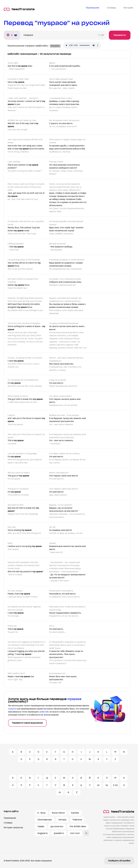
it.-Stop (41, 813)
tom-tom (75, 833)
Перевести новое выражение (27, 723)
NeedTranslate (19, 9)
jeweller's (59, 833)
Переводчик (10, 818)
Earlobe (75, 813)
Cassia (41, 826)
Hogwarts (42, 833)
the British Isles (78, 826)
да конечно (57, 826)
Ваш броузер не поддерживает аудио (84, 46)
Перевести (120, 35)
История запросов (13, 828)
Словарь (8, 823)
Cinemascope (45, 820)
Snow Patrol (58, 813)
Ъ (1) (115, 785)
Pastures (77, 820)
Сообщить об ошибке (119, 861)
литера (62, 820)
